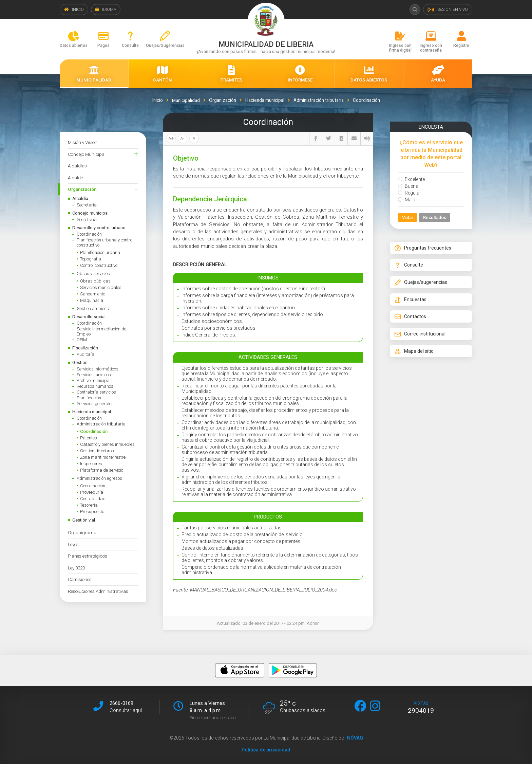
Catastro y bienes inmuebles (107, 444)
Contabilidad (93, 499)
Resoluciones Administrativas (98, 591)
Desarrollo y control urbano (99, 228)
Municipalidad (186, 100)
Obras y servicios (93, 274)
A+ (171, 138)
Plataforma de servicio (102, 470)
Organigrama (82, 532)
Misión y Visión (83, 142)
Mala (407, 200)
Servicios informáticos (98, 369)
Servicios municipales (101, 287)
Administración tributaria (101, 424)
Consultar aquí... (128, 710)
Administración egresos (99, 478)
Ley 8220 (76, 568)
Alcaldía (80, 198)
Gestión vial (84, 520)
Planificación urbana (100, 252)
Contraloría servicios (96, 392)
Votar (408, 218)
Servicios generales (95, 404)
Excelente (411, 179)
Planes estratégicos (88, 556)
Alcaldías (77, 166)
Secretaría (87, 205)
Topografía (91, 259)
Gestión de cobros (97, 451)
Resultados (435, 218)
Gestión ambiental (94, 308)
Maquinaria (92, 300)
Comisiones (80, 579)
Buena (408, 186)
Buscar (415, 10)
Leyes (73, 544)
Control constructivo (99, 265)
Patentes (89, 438)
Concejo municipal (90, 213)
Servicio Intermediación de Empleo (101, 331)
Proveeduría (92, 492)
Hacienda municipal (92, 412)
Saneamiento (93, 294)
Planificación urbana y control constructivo (105, 242)
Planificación (89, 398)
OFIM (82, 340)
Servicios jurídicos (94, 375)
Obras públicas (95, 281)
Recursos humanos (95, 386)
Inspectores (91, 464)
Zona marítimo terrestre (103, 457)
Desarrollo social (89, 317)
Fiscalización (85, 348)
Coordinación (89, 234)
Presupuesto (92, 512)
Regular (410, 193)
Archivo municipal (94, 380)
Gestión (80, 362)
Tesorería (89, 505)
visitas (421, 708)
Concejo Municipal (87, 154)
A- (182, 138)
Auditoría (85, 354)
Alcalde (75, 178)
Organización (82, 189)
